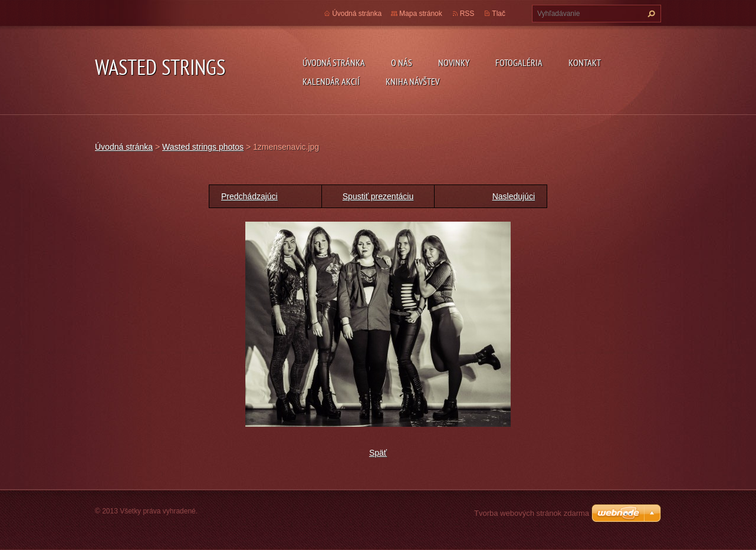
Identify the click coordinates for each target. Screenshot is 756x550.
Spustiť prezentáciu (378, 196)
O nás (402, 62)
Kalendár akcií (331, 81)
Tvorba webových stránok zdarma (532, 513)
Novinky (454, 62)
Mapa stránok (421, 14)
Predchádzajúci (249, 196)
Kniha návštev (412, 81)
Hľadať (650, 14)
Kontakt (585, 62)
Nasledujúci (514, 196)
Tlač (499, 14)
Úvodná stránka (334, 62)
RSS (467, 14)
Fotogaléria (519, 62)
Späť (378, 453)
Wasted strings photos (203, 147)
